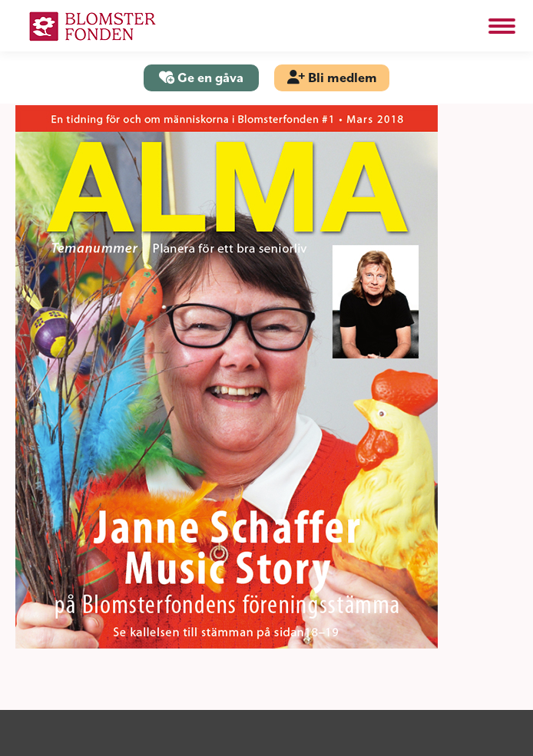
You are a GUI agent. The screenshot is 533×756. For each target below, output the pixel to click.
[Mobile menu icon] (502, 26)
